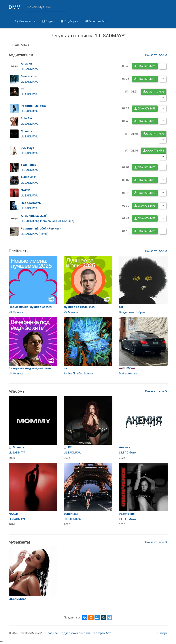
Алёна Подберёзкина (78, 373)
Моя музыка (25, 21)
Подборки (69, 21)
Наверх (163, 633)
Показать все (156, 55)
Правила (52, 633)
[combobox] (88, 45)
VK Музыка (16, 312)
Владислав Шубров (132, 312)
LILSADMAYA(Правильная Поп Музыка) (47, 221)
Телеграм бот (96, 21)
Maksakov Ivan (129, 373)
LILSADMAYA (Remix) (35, 234)
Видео (48, 21)
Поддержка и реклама (75, 633)
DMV (16, 9)
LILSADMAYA (29, 69)
